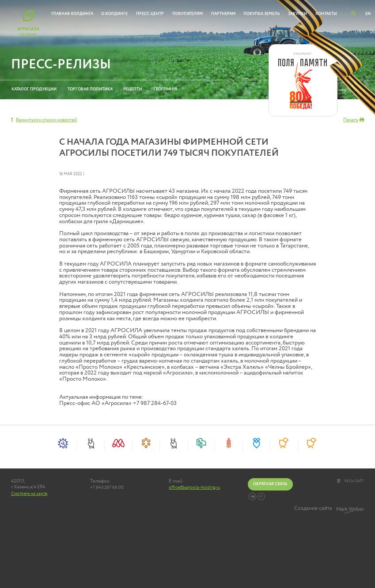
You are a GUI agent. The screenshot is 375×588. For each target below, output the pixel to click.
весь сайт (351, 481)
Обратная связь (270, 484)
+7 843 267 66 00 (107, 488)
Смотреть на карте (29, 494)
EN (368, 14)
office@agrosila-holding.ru (194, 488)
